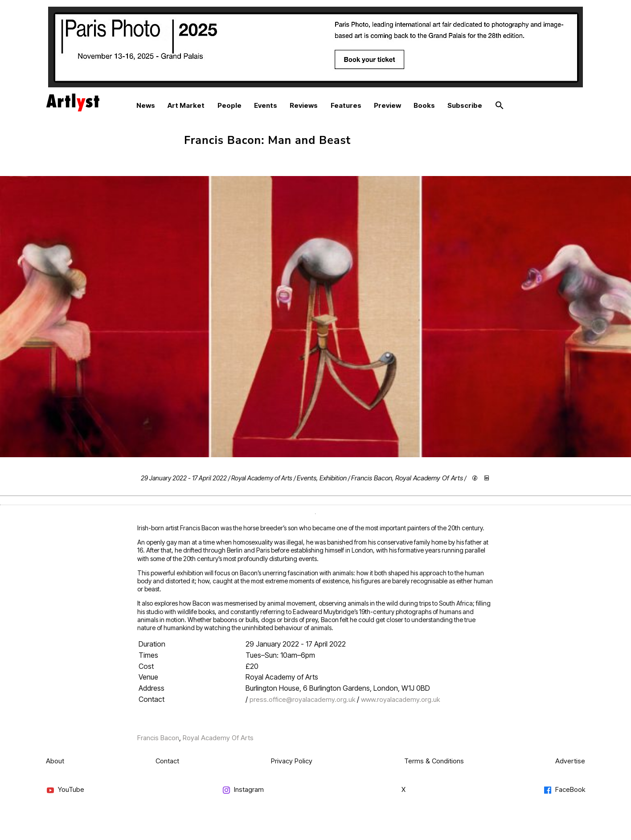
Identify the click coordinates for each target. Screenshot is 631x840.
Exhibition (333, 478)
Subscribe (465, 105)
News (146, 105)
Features (346, 105)
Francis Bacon (372, 478)
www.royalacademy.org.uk (400, 699)
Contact (167, 761)
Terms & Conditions (434, 761)
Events (266, 105)
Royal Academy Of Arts (429, 478)
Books (424, 105)
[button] (500, 106)
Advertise (570, 761)
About (55, 761)
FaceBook (564, 790)
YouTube (65, 790)
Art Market (186, 105)
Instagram (243, 790)
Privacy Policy (292, 761)
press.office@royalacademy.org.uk (302, 699)
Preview (387, 105)
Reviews (304, 105)
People (229, 105)
